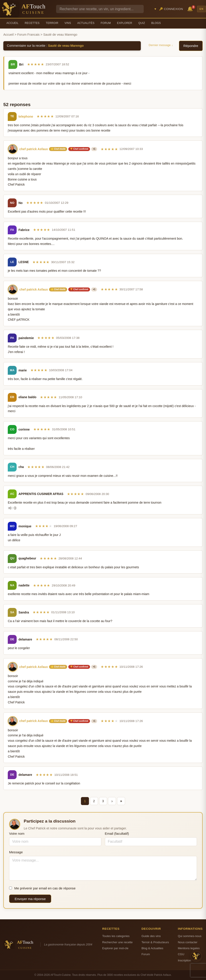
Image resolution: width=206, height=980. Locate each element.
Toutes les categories (116, 936)
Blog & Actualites (152, 948)
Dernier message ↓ (161, 45)
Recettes (32, 23)
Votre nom (17, 833)
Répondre (191, 46)
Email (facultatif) (117, 833)
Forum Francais (28, 35)
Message (16, 852)
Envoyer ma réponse (30, 899)
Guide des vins (151, 936)
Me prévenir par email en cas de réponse (42, 888)
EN (202, 9)
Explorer (125, 23)
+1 (94, 149)
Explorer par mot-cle (115, 948)
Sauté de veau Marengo (66, 46)
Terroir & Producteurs (155, 942)
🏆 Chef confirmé (79, 149)
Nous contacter (188, 942)
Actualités (86, 23)
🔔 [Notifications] (191, 9)
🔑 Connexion (171, 9)
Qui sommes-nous (190, 936)
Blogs (156, 23)
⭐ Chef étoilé (58, 149)
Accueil (13, 23)
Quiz (142, 23)
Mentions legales (189, 948)
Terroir (52, 23)
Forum (106, 23)
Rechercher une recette (117, 942)
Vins (68, 23)
